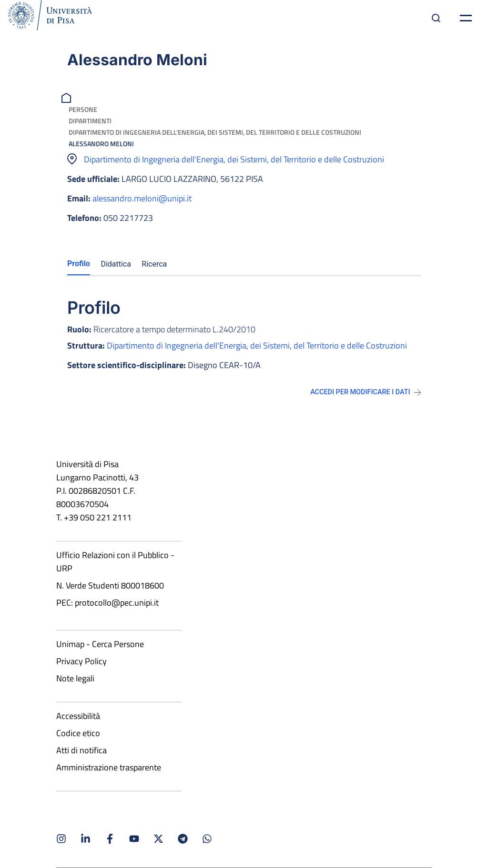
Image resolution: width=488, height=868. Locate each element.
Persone (83, 109)
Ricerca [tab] (154, 264)
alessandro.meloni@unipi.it (142, 198)
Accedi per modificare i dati (366, 392)
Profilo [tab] (79, 264)
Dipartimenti (90, 121)
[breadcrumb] (67, 97)
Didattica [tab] (116, 264)
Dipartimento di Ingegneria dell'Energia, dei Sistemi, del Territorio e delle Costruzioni (215, 132)
